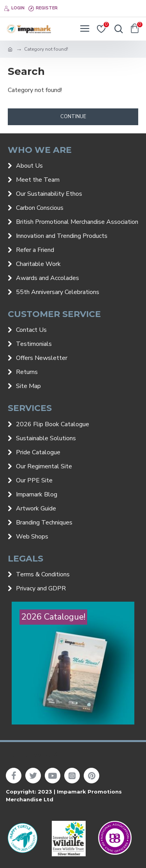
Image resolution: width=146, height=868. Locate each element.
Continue (73, 117)
